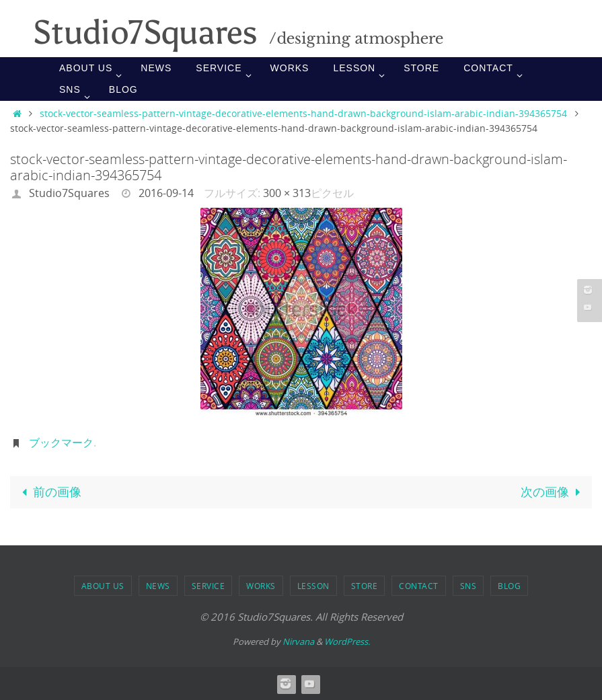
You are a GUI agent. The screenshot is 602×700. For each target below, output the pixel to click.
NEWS (158, 586)
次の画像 (553, 492)
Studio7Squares (69, 193)
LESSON (313, 586)
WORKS (261, 586)
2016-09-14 (166, 193)
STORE (365, 586)
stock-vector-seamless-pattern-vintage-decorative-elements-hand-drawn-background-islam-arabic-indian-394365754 (303, 113)
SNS (468, 586)
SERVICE (209, 586)
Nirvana (298, 641)
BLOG (509, 586)
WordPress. (347, 641)
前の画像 (49, 492)
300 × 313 (287, 193)
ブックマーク (61, 442)
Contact (419, 586)
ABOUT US (103, 586)
